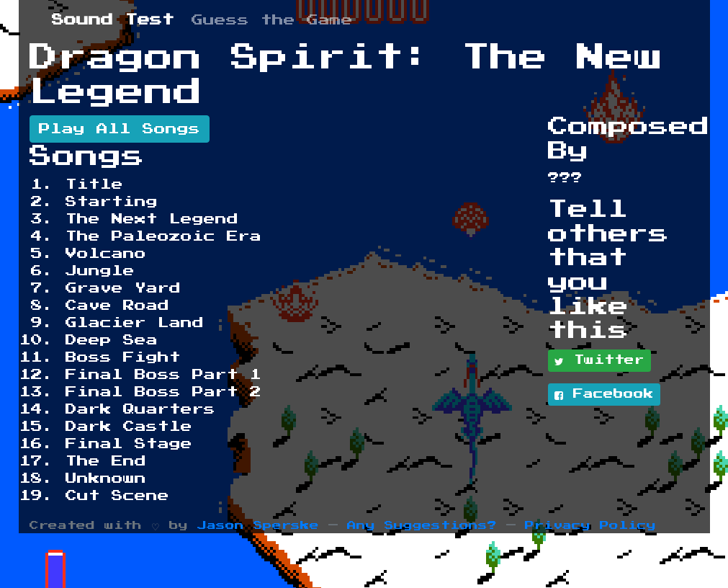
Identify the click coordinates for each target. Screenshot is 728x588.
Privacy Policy (590, 526)
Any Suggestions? (422, 526)
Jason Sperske (258, 526)
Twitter (599, 361)
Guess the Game (272, 20)
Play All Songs (120, 129)
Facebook (604, 395)
